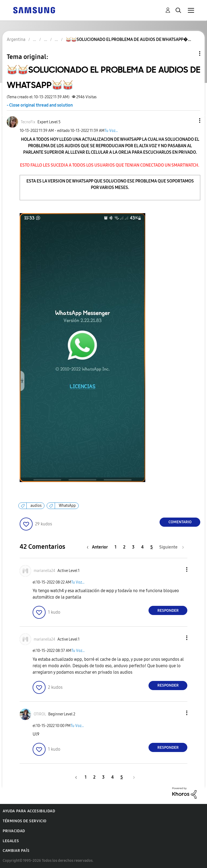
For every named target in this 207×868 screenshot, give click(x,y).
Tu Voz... (111, 131)
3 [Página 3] (133, 547)
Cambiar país (16, 851)
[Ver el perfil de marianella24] (44, 571)
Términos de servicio (25, 821)
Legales (11, 841)
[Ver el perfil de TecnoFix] (28, 122)
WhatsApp (67, 506)
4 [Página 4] (142, 547)
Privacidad (14, 831)
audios (36, 506)
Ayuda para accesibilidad (29, 811)
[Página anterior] (99, 547)
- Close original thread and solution (40, 105)
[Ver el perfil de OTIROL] (40, 714)
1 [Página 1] (115, 547)
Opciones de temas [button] (191, 53)
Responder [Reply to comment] (168, 611)
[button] (191, 120)
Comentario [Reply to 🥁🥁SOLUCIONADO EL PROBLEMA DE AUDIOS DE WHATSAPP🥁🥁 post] (180, 522)
